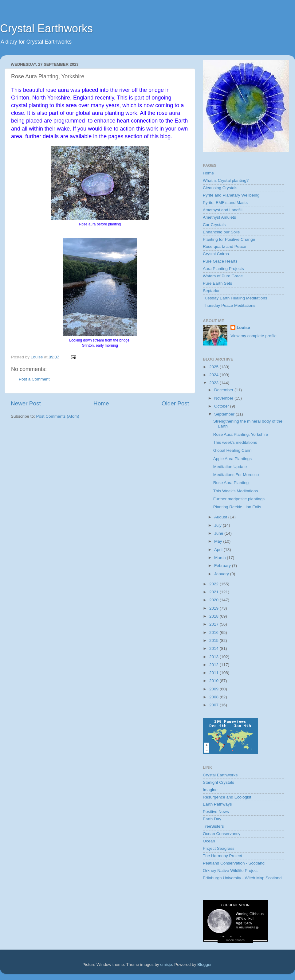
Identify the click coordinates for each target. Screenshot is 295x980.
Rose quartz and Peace (224, 246)
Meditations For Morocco (236, 475)
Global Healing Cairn (232, 450)
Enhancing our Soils (221, 232)
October (222, 406)
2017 (214, 624)
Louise (243, 328)
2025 (214, 367)
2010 (214, 681)
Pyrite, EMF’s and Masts (225, 203)
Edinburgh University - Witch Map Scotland (242, 878)
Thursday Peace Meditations (229, 305)
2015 (214, 640)
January (222, 574)
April (219, 550)
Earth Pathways (217, 804)
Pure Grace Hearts (220, 261)
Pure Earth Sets (217, 283)
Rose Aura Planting (231, 483)
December (224, 390)
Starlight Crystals (218, 782)
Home (101, 403)
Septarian (212, 291)
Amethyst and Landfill (223, 210)
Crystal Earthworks (46, 28)
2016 (214, 633)
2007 (214, 705)
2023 (214, 383)
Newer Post (26, 403)
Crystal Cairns (216, 254)
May (219, 541)
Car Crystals (214, 225)
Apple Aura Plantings (232, 459)
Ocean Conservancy (222, 834)
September (225, 414)
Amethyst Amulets (219, 217)
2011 (214, 673)
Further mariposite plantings (239, 499)
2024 (214, 375)
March (220, 558)
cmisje (166, 964)
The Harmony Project (222, 856)
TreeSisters (213, 826)
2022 (214, 584)
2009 (214, 689)
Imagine (210, 790)
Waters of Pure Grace (223, 276)
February (223, 566)
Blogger (204, 964)
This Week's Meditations (236, 491)
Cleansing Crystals (220, 188)
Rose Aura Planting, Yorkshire (241, 434)
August (221, 517)
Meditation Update (230, 467)
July (218, 525)
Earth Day (212, 819)
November (224, 398)
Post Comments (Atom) (58, 416)
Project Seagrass (219, 848)
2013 (214, 657)
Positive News (216, 812)
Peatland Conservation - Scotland (234, 863)
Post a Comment (34, 379)
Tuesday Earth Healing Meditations (235, 298)
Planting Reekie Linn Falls (237, 507)
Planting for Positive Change (229, 239)
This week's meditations (235, 442)
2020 (214, 600)
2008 (214, 697)
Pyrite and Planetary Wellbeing (231, 195)
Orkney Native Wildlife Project (230, 871)
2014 (214, 648)
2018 (214, 616)
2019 (214, 608)
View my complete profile (254, 336)
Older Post (175, 403)
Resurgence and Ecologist (227, 797)
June (219, 533)
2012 (214, 665)
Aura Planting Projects (223, 269)
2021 (214, 592)
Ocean (209, 841)
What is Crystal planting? (226, 180)
